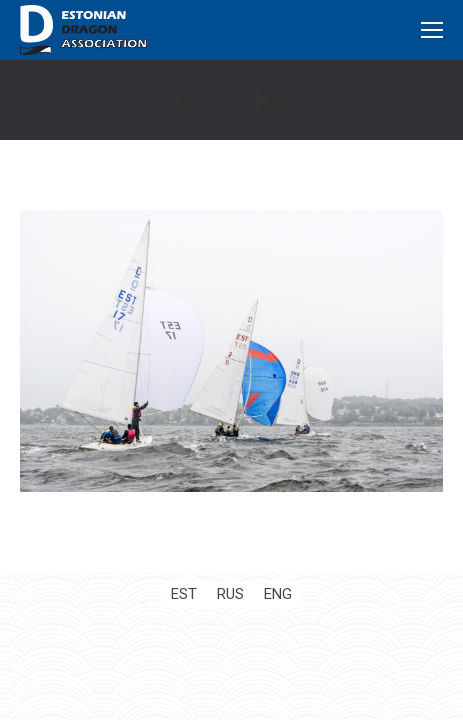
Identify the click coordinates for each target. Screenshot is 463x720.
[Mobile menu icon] (432, 30)
